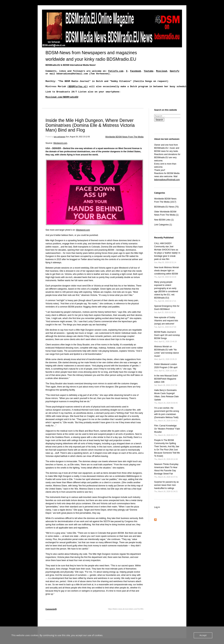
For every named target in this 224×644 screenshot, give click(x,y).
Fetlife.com (116, 71)
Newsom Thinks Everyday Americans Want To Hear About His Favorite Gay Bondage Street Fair (166, 476)
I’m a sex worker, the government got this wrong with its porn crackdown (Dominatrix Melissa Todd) (167, 420)
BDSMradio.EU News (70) (166, 213)
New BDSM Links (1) (164, 226)
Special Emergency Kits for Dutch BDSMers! (167, 315)
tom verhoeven (59, 142)
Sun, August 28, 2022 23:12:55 (78, 142)
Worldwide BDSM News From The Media (124, 143)
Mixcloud (162, 71)
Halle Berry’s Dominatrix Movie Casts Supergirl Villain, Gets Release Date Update (166, 402)
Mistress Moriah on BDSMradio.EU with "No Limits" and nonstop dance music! (167, 359)
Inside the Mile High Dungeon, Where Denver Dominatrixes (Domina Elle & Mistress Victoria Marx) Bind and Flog (90, 131)
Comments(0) (51, 615)
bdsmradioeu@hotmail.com (167, 185)
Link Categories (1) (163, 230)
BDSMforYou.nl (78, 89)
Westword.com (60, 149)
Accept (203, 635)
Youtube (149, 71)
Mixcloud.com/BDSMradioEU (62, 102)
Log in (157, 513)
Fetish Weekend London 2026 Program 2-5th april (166, 373)
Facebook (136, 71)
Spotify (175, 71)
